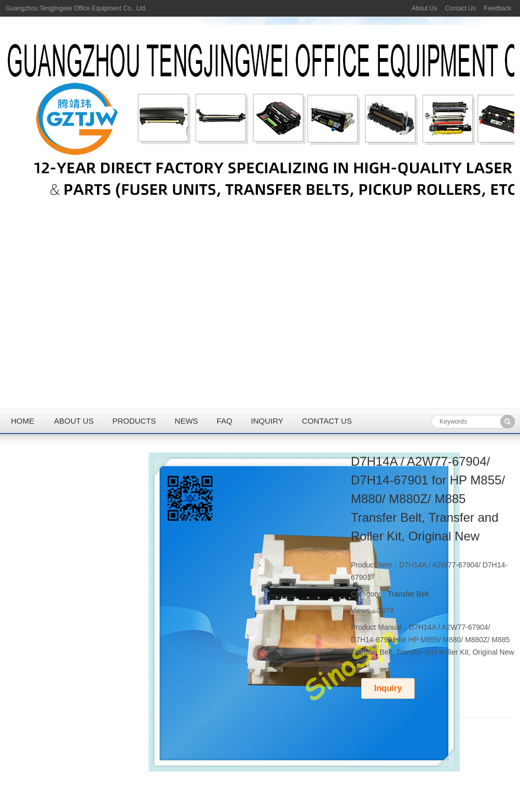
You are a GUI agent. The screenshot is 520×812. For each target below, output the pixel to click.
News (187, 421)
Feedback (497, 8)
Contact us (327, 421)
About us (74, 421)
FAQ (225, 421)
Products (134, 421)
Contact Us (461, 8)
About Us (424, 8)
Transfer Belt (408, 594)
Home (23, 421)
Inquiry (267, 421)
